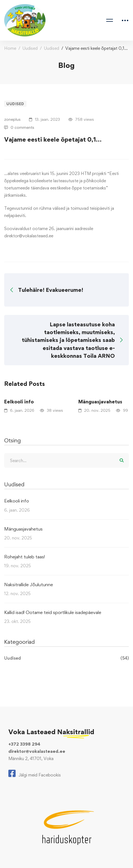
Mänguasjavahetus (23, 529)
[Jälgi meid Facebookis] (35, 773)
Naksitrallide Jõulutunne (29, 585)
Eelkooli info (19, 402)
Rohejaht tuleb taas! (25, 557)
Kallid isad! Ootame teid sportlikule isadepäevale (53, 612)
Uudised (30, 48)
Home (10, 48)
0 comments (19, 127)
